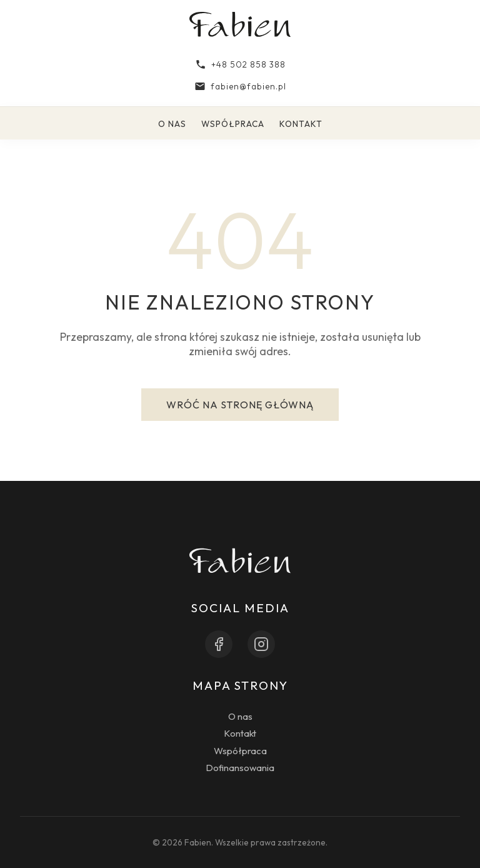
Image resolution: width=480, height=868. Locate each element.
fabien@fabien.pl (240, 86)
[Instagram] (261, 644)
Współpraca (233, 124)
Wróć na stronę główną (240, 405)
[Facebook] (219, 644)
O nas (172, 124)
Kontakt (301, 124)
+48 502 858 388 (240, 64)
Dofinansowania (240, 768)
